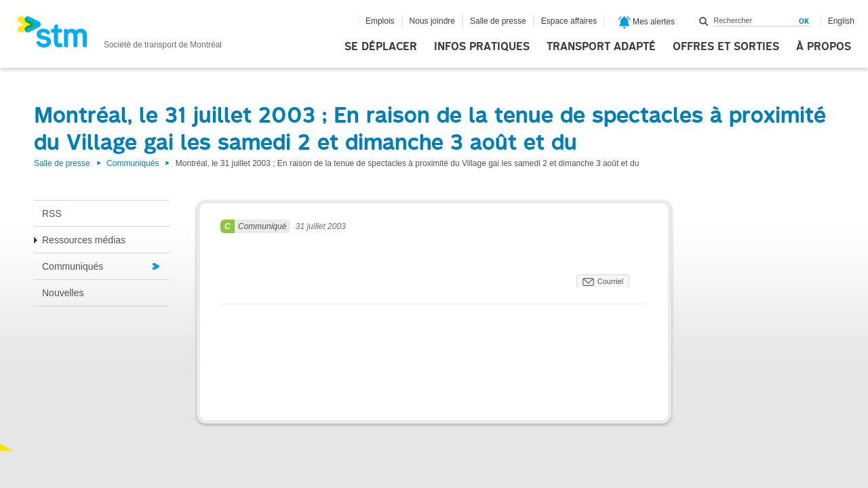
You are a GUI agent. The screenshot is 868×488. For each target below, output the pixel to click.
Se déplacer (381, 47)
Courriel (611, 281)
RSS (52, 213)
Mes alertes (647, 22)
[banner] (119, 36)
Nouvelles (63, 293)
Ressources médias (84, 240)
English (841, 21)
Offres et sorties (726, 47)
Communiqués (133, 163)
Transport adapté (601, 47)
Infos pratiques (482, 47)
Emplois (380, 21)
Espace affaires (569, 21)
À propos (824, 47)
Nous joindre (432, 21)
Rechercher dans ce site (704, 21)
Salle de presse (498, 21)
